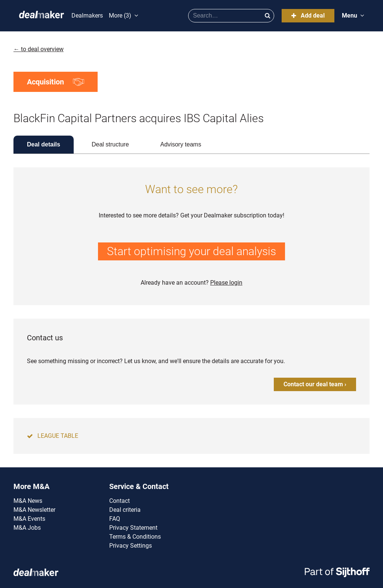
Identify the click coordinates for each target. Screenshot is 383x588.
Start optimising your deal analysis (191, 251)
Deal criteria (125, 510)
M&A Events (29, 519)
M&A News (28, 501)
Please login (226, 283)
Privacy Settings (131, 546)
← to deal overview (39, 49)
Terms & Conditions (135, 537)
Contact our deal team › (315, 384)
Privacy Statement (133, 528)
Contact (120, 501)
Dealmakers (87, 16)
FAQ (115, 519)
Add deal (308, 16)
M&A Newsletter (34, 510)
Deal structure (110, 144)
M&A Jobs (27, 528)
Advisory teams (181, 144)
